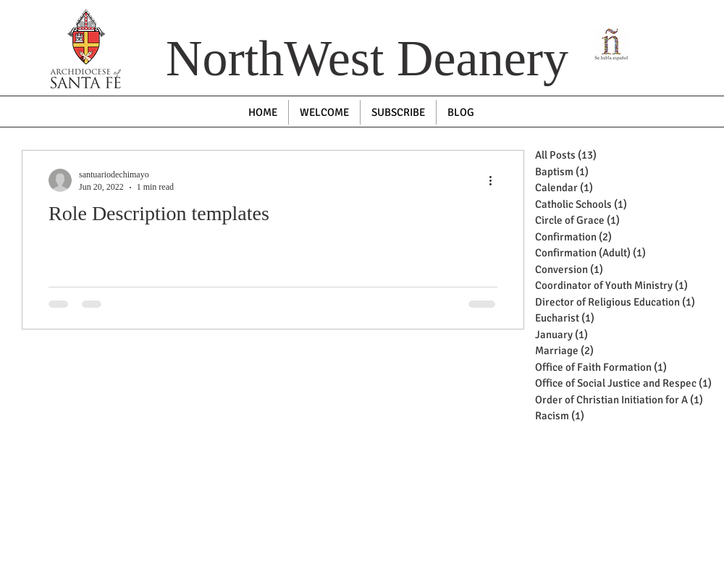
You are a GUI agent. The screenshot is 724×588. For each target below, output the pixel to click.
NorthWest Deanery (367, 58)
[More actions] (495, 180)
